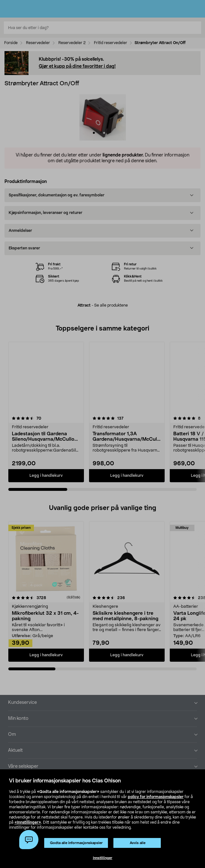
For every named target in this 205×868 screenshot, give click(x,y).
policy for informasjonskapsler (156, 797)
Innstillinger (103, 858)
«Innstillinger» (28, 822)
